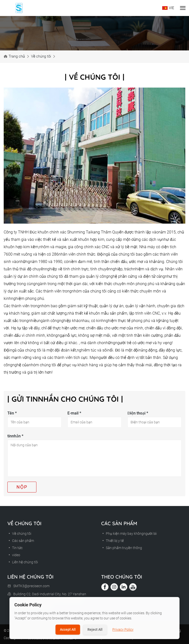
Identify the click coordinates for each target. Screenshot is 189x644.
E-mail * (74, 413)
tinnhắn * (15, 436)
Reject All (95, 629)
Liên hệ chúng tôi (23, 562)
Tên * (12, 413)
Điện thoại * (138, 413)
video (14, 555)
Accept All (68, 629)
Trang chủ (17, 56)
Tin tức (15, 548)
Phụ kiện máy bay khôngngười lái (129, 534)
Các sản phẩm (21, 541)
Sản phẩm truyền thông (122, 548)
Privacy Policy (123, 629)
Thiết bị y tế (112, 541)
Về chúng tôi (41, 56)
